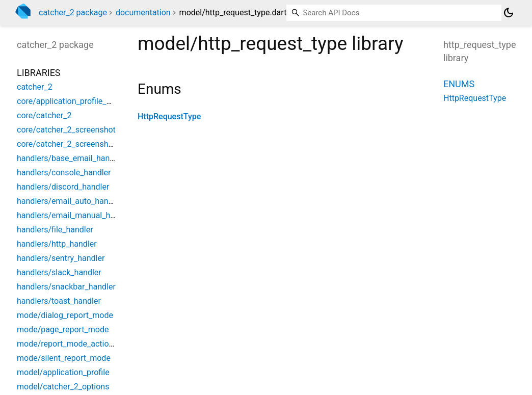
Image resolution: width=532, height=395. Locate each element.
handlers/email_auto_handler (69, 201)
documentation (143, 12)
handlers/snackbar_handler (66, 287)
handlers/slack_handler (59, 272)
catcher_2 (35, 87)
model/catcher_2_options (63, 387)
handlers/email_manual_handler (75, 215)
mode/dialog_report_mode (65, 315)
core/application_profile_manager (78, 101)
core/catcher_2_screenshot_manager (84, 144)
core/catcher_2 (44, 115)
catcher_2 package (73, 12)
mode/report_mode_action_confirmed (85, 344)
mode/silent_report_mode (64, 358)
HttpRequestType (169, 116)
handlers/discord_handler (63, 187)
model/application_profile (63, 372)
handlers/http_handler (57, 244)
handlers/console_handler (64, 173)
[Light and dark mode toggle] (509, 13)
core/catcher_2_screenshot (66, 130)
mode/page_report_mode (63, 330)
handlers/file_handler (55, 230)
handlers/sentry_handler (61, 258)
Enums (459, 84)
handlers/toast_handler (59, 301)
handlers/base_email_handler (70, 158)
